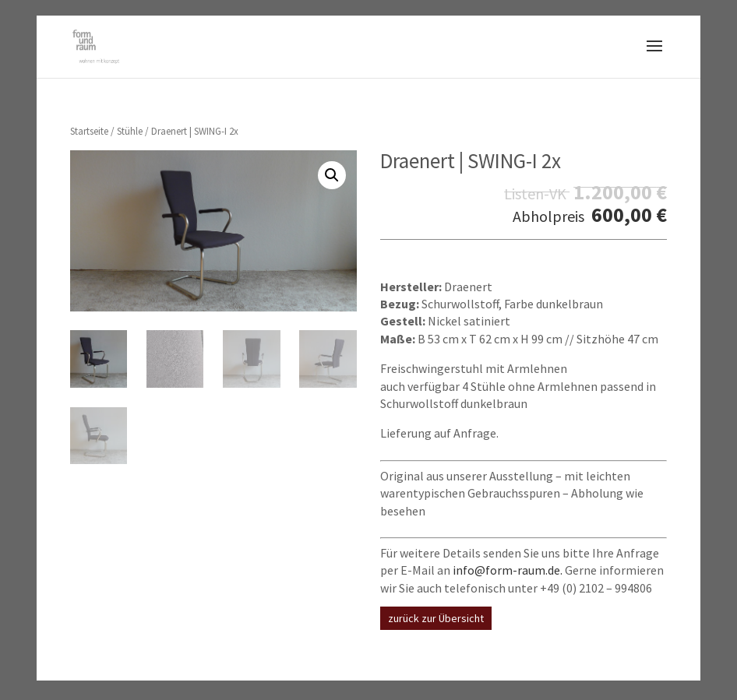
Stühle (130, 131)
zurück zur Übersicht (436, 618)
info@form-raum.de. (508, 570)
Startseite (89, 131)
